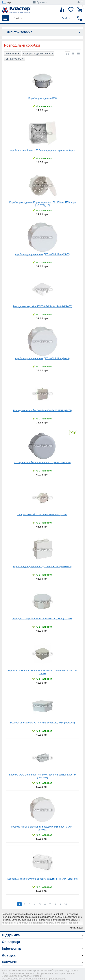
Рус (4, 2)
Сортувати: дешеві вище (38, 54)
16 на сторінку (14, 59)
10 (65, 904)
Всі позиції (12, 54)
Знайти (66, 18)
